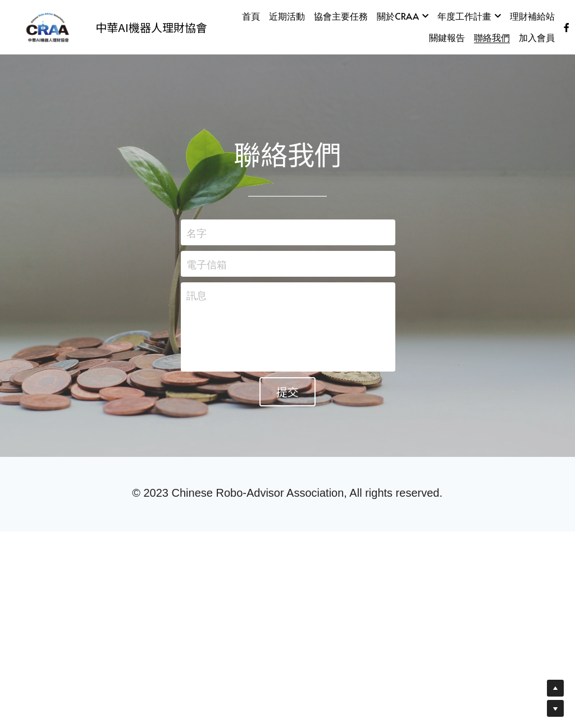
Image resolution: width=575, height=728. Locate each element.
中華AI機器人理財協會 (151, 27)
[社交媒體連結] (567, 28)
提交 (287, 392)
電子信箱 (207, 264)
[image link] (46, 26)
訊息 (197, 295)
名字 (197, 233)
